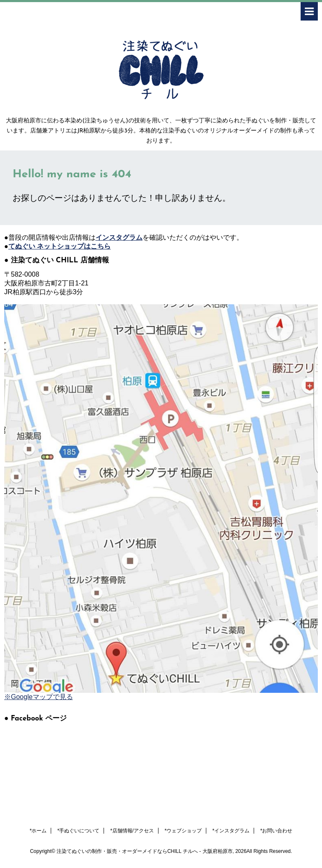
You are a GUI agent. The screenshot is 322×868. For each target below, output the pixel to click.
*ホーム (38, 831)
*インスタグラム (231, 831)
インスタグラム (119, 237)
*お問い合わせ (277, 831)
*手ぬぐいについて (79, 831)
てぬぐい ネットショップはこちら (60, 246)
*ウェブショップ (183, 831)
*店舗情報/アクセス (132, 831)
